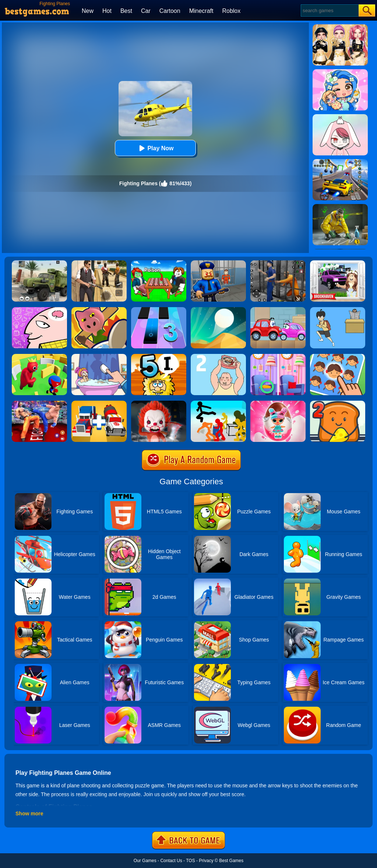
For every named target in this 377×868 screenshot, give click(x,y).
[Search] (329, 10)
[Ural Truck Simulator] (39, 263)
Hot (107, 11)
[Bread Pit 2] (338, 403)
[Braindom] (39, 310)
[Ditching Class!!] (338, 310)
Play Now (155, 148)
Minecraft (201, 11)
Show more (29, 813)
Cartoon (170, 11)
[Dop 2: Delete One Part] (99, 356)
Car (146, 11)
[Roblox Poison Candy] (159, 263)
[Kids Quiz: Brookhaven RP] (338, 263)
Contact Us (171, 861)
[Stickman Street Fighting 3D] (218, 403)
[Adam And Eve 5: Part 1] (159, 356)
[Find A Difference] (278, 356)
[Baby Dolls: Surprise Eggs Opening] (278, 403)
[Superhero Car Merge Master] (99, 403)
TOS (190, 861)
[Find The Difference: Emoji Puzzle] (338, 356)
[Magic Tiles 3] (159, 310)
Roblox (231, 11)
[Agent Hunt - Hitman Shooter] (99, 263)
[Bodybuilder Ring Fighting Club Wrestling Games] (39, 403)
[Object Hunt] (99, 310)
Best (126, 11)
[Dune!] (218, 310)
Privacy (206, 861)
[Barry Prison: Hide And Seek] (218, 263)
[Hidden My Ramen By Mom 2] (218, 356)
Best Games (231, 861)
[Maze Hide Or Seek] (39, 356)
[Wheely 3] (278, 310)
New (88, 11)
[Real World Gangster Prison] (278, 263)
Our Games (145, 861)
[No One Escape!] (159, 403)
